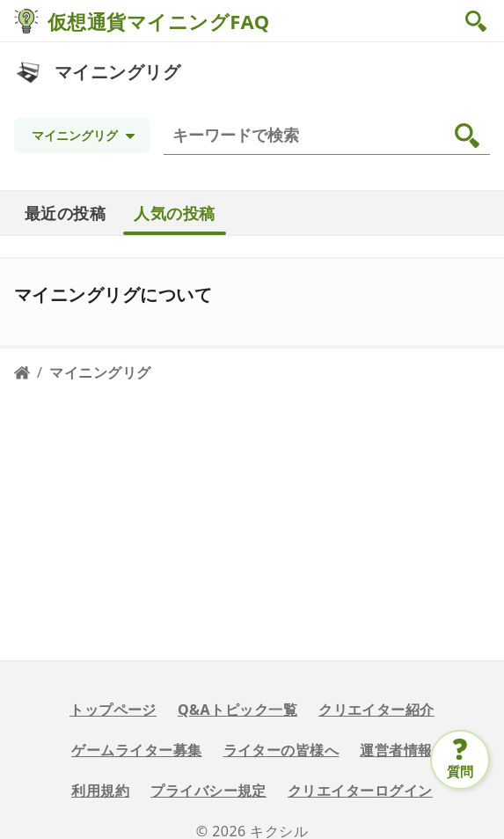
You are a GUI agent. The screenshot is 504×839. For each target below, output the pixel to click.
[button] (478, 21)
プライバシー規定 (208, 791)
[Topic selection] (82, 136)
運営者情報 (396, 750)
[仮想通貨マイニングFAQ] (26, 21)
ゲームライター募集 (136, 750)
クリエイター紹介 (376, 710)
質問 (460, 771)
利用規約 (100, 791)
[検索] (330, 136)
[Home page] (22, 372)
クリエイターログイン (360, 791)
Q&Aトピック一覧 (237, 710)
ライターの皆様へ (281, 750)
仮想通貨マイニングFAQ (159, 21)
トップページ (113, 710)
